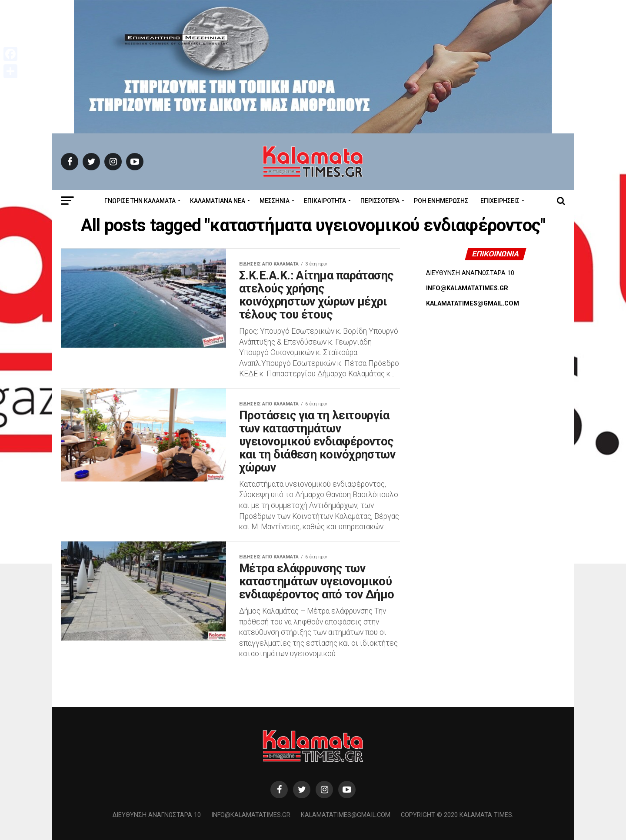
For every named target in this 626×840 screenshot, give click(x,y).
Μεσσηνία (275, 201)
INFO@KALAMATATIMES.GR (467, 288)
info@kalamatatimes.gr (251, 815)
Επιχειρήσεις (500, 201)
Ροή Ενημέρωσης (441, 201)
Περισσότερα (380, 201)
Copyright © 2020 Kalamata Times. (457, 815)
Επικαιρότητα (325, 201)
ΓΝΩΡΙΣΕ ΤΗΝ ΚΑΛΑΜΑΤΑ (140, 201)
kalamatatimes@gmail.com (346, 815)
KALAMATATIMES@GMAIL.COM (473, 304)
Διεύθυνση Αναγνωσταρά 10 (157, 815)
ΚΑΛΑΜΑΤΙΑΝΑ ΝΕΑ (218, 201)
